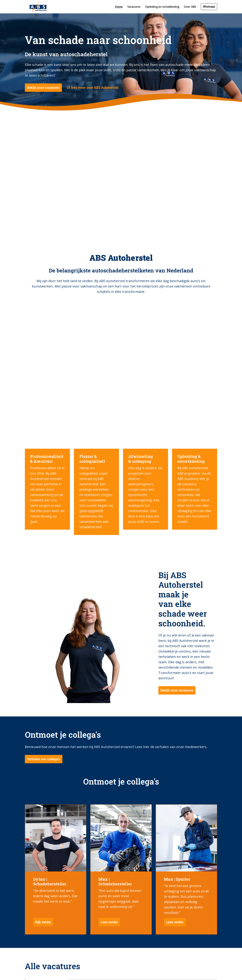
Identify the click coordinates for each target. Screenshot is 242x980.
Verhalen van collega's (44, 783)
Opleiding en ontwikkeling (162, 7)
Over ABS (190, 7)
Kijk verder (43, 946)
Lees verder (109, 946)
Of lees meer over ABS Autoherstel (93, 106)
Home (119, 7)
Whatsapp (209, 7)
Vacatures (134, 7)
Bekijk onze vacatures (43, 106)
